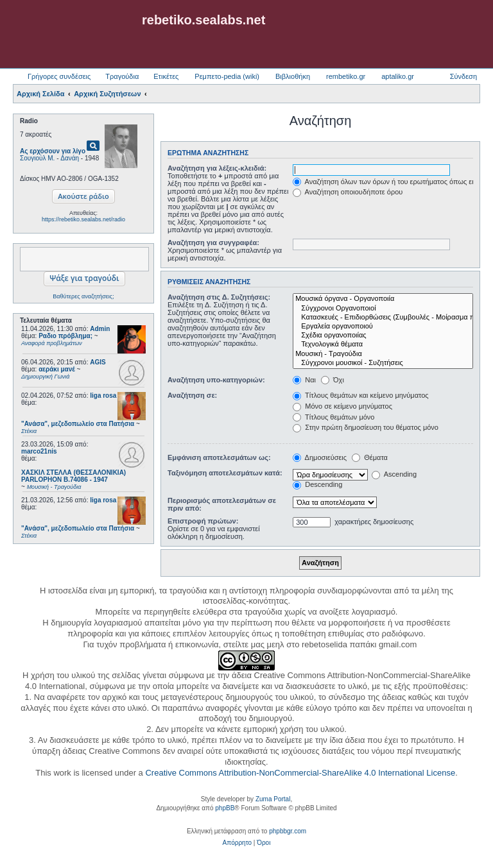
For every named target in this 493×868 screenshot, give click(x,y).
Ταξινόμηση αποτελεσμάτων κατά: (225, 473)
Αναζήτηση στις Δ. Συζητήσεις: (219, 297)
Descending (317, 484)
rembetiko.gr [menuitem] (346, 76)
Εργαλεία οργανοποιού (383, 327)
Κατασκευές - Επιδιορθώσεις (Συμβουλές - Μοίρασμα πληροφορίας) (383, 318)
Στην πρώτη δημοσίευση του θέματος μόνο (366, 427)
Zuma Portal (273, 799)
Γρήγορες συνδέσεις (59, 76)
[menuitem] (237, 843)
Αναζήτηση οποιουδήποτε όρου (348, 192)
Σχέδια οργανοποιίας (383, 336)
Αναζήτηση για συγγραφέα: (213, 243)
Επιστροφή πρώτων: (203, 521)
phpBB (225, 808)
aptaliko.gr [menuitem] (398, 76)
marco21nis (39, 451)
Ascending (394, 474)
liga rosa (103, 396)
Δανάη (70, 158)
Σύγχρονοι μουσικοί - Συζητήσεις (383, 363)
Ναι (304, 380)
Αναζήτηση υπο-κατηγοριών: (216, 380)
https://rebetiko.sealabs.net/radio (83, 219)
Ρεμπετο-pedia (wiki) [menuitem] (227, 76)
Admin (100, 329)
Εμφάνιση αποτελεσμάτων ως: (219, 457)
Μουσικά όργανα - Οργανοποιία (383, 299)
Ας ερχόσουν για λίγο (53, 151)
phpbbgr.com (288, 831)
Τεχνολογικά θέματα (383, 345)
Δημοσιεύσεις (320, 457)
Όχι (333, 380)
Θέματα (370, 457)
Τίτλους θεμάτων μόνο (333, 417)
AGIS (98, 362)
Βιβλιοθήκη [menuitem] (293, 76)
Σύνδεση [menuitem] (463, 76)
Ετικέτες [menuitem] (166, 76)
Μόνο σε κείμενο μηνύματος (342, 406)
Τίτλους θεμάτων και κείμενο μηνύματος (361, 395)
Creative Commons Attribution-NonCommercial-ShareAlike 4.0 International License (300, 773)
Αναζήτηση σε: (192, 395)
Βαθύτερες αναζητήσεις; (83, 296)
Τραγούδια (122, 76)
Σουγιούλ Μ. (37, 158)
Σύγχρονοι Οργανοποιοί (383, 309)
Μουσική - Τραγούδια (383, 354)
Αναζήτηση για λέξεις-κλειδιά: (217, 168)
